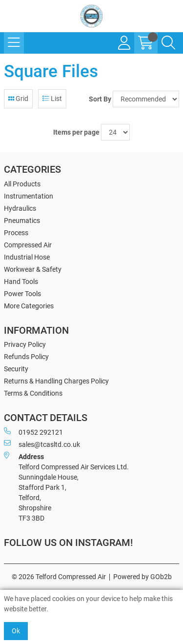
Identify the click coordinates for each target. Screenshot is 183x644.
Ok (16, 631)
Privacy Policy (25, 344)
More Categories (29, 306)
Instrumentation (29, 196)
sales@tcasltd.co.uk (42, 444)
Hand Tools (21, 282)
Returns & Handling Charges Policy (56, 381)
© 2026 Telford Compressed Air (59, 577)
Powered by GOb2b (142, 577)
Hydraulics (20, 208)
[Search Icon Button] (168, 43)
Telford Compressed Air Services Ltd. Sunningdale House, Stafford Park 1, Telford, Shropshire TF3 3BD (66, 487)
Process (16, 233)
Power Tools (22, 294)
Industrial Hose (27, 257)
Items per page (76, 132)
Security (16, 369)
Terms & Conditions (33, 393)
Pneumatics (22, 221)
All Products (22, 184)
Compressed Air (28, 245)
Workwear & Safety (33, 269)
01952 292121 (33, 432)
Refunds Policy (26, 357)
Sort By (100, 99)
